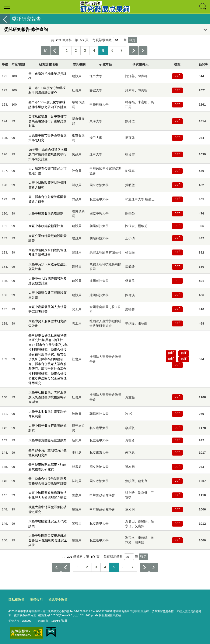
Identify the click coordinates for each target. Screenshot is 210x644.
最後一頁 (143, 51)
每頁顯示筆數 (102, 40)
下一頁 (133, 51)
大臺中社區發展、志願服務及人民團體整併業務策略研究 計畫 (48, 397)
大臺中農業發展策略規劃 (46, 213)
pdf (177, 76)
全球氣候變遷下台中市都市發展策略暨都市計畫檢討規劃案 (48, 121)
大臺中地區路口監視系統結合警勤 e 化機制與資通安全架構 (48, 540)
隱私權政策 (15, 599)
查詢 (203, 7)
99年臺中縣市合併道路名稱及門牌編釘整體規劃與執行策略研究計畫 (48, 154)
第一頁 (45, 51)
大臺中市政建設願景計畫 (46, 226)
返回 (5, 19)
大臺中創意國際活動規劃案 (48, 440)
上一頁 (55, 51)
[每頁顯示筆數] (118, 40)
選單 (7, 7)
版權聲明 (33, 599)
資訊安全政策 (53, 599)
